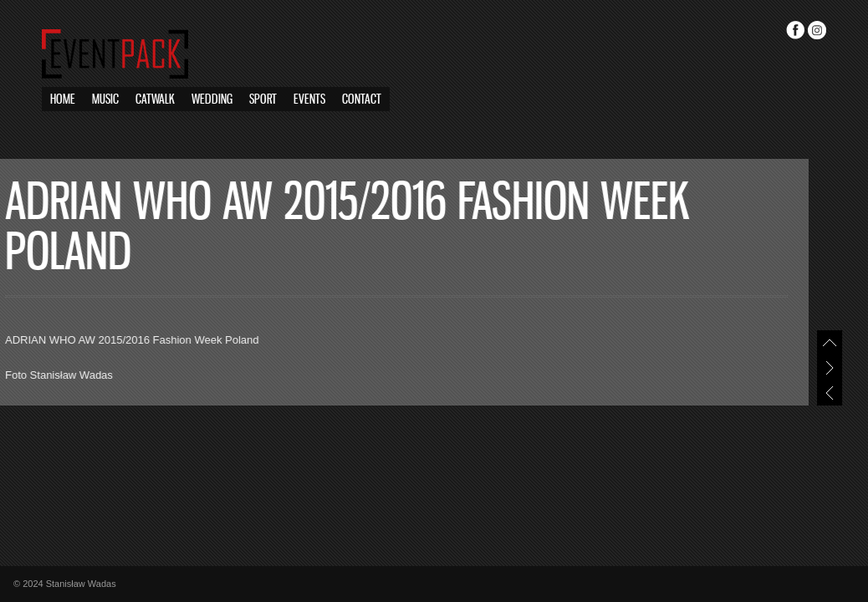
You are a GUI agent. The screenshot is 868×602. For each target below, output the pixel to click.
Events (309, 100)
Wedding (212, 100)
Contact (362, 100)
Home (63, 100)
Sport (263, 100)
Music (105, 100)
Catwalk (155, 100)
